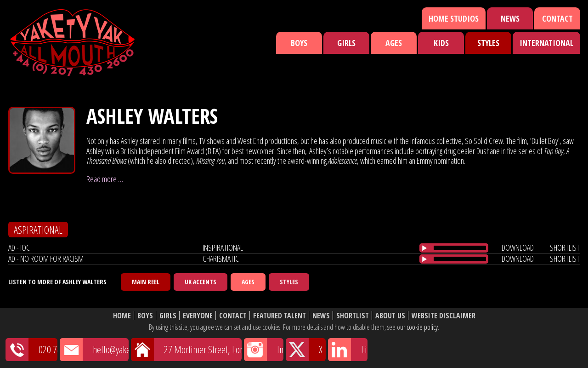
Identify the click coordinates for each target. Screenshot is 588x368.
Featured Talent (280, 316)
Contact (557, 18)
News (510, 18)
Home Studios (454, 18)
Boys (299, 43)
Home (122, 316)
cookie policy (422, 327)
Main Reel (146, 282)
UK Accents (201, 282)
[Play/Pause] (424, 248)
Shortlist (353, 316)
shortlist (565, 247)
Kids (441, 43)
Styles (488, 43)
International (546, 43)
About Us (390, 316)
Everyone (198, 316)
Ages (394, 43)
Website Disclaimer (444, 316)
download (518, 247)
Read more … (105, 179)
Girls (346, 43)
